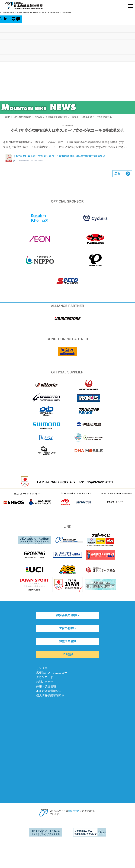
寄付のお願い (67, 628)
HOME (7, 117)
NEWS (38, 117)
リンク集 (42, 668)
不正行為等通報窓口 (49, 691)
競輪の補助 (74, 811)
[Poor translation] (16, 19)
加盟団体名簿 (67, 641)
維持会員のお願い (67, 615)
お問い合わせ (45, 682)
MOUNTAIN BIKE (23, 117)
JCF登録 (67, 654)
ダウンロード (45, 677)
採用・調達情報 (46, 686)
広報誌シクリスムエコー (52, 673)
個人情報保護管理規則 (50, 696)
